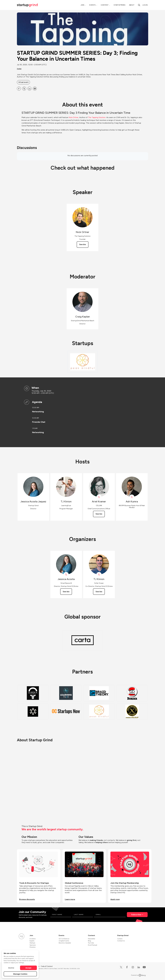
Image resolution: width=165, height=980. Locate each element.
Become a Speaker (65, 943)
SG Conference (64, 939)
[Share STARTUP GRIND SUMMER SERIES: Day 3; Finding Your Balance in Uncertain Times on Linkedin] (29, 89)
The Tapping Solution (97, 117)
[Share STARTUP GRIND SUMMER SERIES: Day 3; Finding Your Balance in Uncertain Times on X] (24, 89)
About (132, 5)
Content (105, 5)
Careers (120, 939)
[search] (139, 5)
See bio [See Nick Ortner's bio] (83, 244)
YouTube (91, 943)
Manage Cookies (20, 974)
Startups (32, 943)
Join (82, 5)
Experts (32, 941)
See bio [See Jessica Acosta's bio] (66, 592)
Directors (33, 947)
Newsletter (92, 939)
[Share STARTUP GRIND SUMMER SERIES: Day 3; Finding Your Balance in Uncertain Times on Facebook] (19, 89)
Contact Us (121, 941)
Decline (11, 968)
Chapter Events (64, 941)
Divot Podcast (93, 945)
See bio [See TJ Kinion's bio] (99, 592)
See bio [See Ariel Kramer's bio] (99, 514)
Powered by (138, 975)
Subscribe (136, 915)
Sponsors (33, 945)
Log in (145, 5)
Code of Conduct (47, 966)
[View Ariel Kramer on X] (99, 497)
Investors (33, 939)
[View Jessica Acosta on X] (66, 575)
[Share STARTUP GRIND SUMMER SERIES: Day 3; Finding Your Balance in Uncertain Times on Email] (35, 89)
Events (92, 5)
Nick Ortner (74, 117)
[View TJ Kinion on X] (99, 575)
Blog (89, 941)
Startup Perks (120, 5)
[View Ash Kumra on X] (132, 497)
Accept (28, 968)
